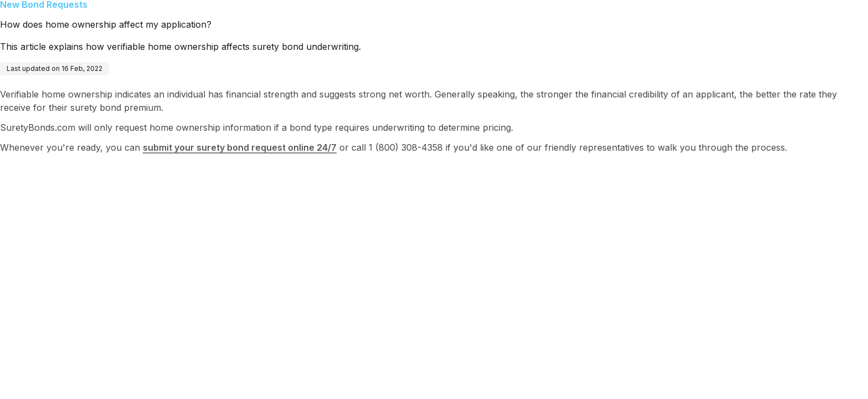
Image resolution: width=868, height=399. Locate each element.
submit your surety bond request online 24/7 (240, 147)
